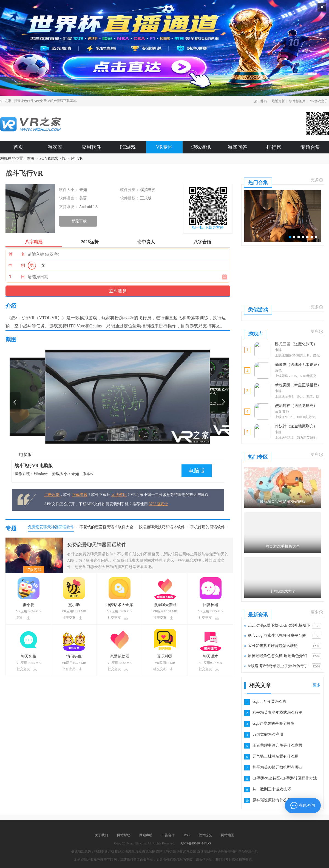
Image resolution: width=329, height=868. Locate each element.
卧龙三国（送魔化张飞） (296, 344)
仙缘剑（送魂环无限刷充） (298, 365)
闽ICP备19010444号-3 (195, 843)
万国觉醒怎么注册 (268, 734)
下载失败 (80, 495)
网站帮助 (124, 835)
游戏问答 (237, 147)
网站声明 (146, 835)
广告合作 (168, 835)
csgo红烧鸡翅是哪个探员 (273, 723)
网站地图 (228, 835)
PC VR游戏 (49, 159)
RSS (187, 835)
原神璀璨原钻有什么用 (272, 800)
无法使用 (119, 495)
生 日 (17, 277)
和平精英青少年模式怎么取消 (277, 713)
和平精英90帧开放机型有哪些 (277, 767)
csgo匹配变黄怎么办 (270, 702)
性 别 (17, 265)
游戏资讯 (201, 147)
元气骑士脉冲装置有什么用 (276, 756)
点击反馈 (52, 495)
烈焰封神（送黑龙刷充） (296, 406)
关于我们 (101, 835)
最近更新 (278, 101)
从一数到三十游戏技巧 (272, 789)
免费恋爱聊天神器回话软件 (97, 545)
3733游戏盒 (158, 504)
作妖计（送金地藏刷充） (296, 426)
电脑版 (25, 455)
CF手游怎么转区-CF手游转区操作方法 (285, 778)
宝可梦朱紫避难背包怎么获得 (273, 646)
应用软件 (91, 147)
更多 (317, 180)
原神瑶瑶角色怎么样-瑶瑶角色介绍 (277, 656)
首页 (18, 147)
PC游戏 (128, 147)
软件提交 (205, 835)
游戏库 (55, 147)
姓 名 (17, 254)
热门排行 (261, 101)
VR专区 (164, 147)
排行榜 (274, 147)
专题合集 (310, 147)
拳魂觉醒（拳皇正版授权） (298, 385)
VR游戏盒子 (319, 101)
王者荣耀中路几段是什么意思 (277, 745)
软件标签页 (297, 101)
